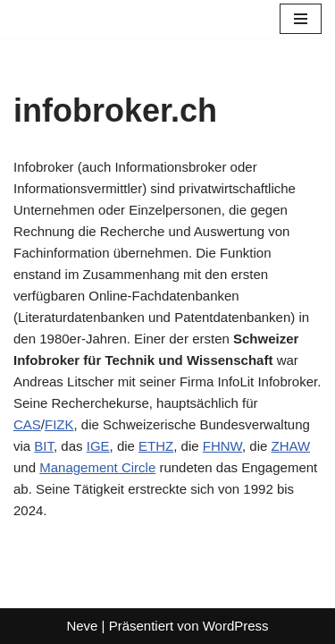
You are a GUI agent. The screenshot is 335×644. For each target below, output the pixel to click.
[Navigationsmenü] (301, 19)
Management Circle (97, 467)
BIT (44, 446)
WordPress (236, 626)
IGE (98, 446)
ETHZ (156, 446)
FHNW (222, 446)
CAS (27, 424)
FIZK (59, 424)
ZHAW (291, 446)
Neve (82, 626)
